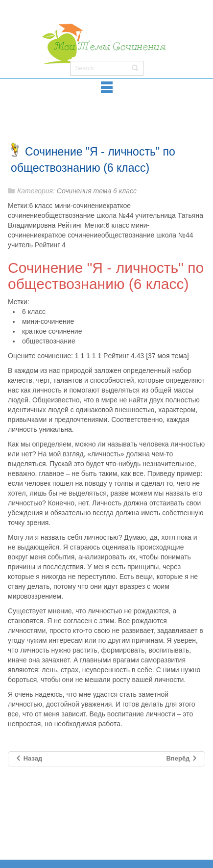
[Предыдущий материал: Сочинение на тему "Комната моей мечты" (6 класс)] (29, 759)
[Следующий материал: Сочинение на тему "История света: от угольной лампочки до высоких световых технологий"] (182, 759)
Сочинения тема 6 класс (97, 191)
